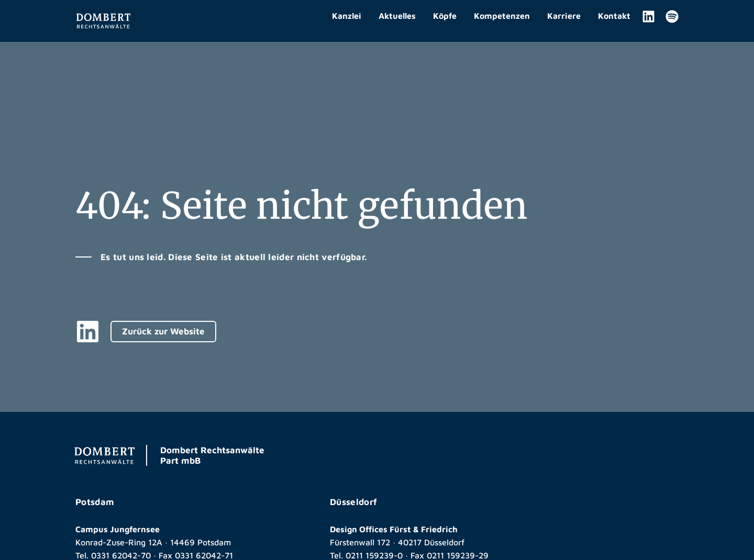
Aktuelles (397, 16)
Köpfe (445, 16)
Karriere (564, 16)
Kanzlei (347, 16)
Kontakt (614, 16)
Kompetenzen (502, 16)
